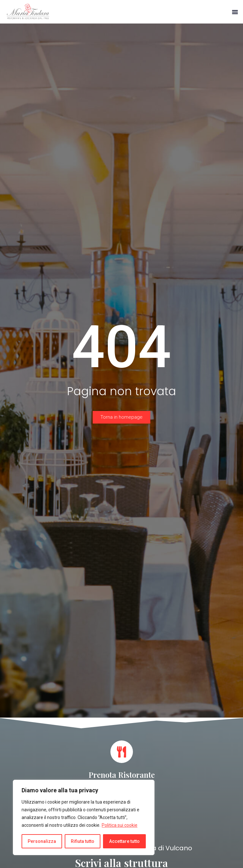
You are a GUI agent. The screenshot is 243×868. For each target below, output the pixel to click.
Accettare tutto (124, 841)
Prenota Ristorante (122, 775)
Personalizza (42, 841)
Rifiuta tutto (83, 841)
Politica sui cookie (120, 825)
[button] (235, 12)
